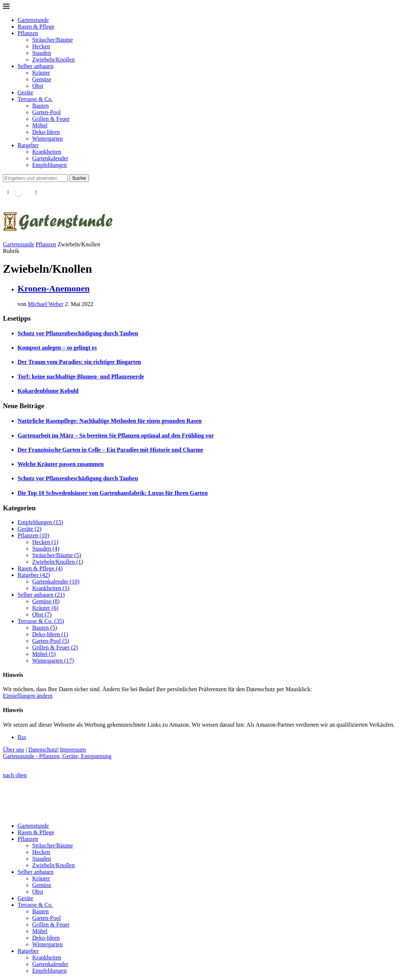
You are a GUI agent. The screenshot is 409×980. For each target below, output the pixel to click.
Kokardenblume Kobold (48, 391)
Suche (79, 178)
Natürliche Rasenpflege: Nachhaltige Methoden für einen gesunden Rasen (110, 421)
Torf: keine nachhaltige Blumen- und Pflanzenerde (81, 377)
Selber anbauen (35, 66)
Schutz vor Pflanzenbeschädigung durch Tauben (78, 333)
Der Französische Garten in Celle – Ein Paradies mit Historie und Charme (110, 450)
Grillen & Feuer (51, 119)
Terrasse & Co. (35, 99)
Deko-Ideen (46, 132)
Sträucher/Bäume (52, 40)
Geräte (25, 92)
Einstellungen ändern (28, 696)
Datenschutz (43, 750)
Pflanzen (28, 33)
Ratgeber (28, 145)
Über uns (14, 750)
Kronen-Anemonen (54, 288)
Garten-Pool (46, 112)
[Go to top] (15, 775)
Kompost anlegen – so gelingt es (57, 348)
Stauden (42, 53)
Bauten (40, 106)
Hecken (41, 46)
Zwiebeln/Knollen (53, 59)
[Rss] (22, 737)
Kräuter (41, 73)
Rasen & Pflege (36, 27)
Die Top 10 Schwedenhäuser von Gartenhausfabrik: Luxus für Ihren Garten (113, 493)
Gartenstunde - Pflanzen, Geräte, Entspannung (57, 756)
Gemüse (42, 79)
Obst (38, 86)
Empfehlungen (49, 165)
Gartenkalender (50, 158)
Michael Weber (46, 304)
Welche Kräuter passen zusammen (61, 464)
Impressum (73, 750)
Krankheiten (47, 152)
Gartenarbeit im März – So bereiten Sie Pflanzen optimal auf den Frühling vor (116, 435)
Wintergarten (47, 139)
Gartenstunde (33, 20)
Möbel (40, 125)
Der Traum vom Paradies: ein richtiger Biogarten (79, 362)
